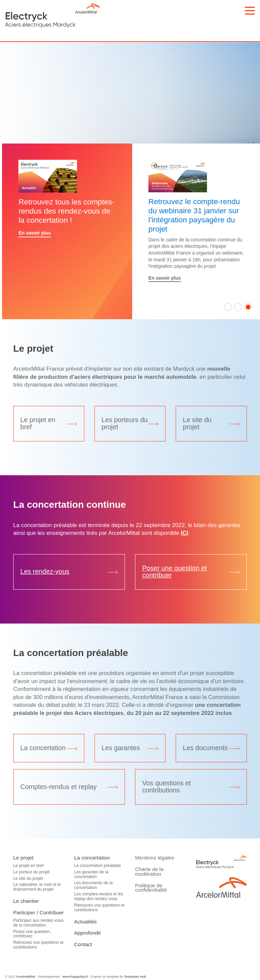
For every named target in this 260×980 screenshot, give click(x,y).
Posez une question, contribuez (32, 934)
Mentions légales (155, 858)
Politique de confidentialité (151, 888)
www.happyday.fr (75, 977)
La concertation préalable (97, 866)
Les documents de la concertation (93, 885)
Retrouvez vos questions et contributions (38, 945)
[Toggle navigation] (250, 11)
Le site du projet (28, 878)
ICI (184, 533)
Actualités (85, 922)
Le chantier (26, 901)
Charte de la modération (149, 872)
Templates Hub (135, 977)
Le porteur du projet (31, 872)
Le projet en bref (28, 866)
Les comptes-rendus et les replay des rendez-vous (99, 896)
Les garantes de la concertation (91, 874)
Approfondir (88, 933)
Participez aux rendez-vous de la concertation (38, 923)
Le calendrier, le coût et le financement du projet (37, 887)
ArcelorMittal (25, 977)
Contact (83, 944)
